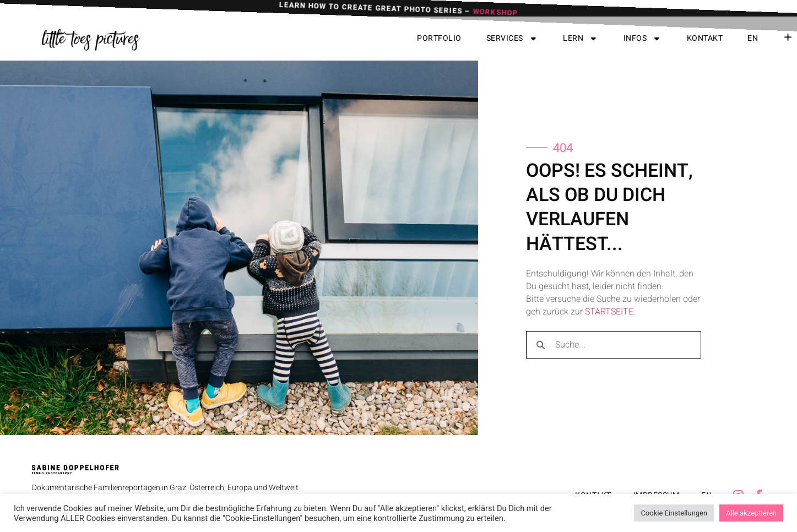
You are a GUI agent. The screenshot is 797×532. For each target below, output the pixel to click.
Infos (643, 39)
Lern (581, 39)
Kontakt (705, 38)
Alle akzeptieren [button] (751, 513)
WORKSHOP (495, 11)
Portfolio (439, 38)
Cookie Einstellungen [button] (674, 513)
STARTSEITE (609, 312)
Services (513, 39)
